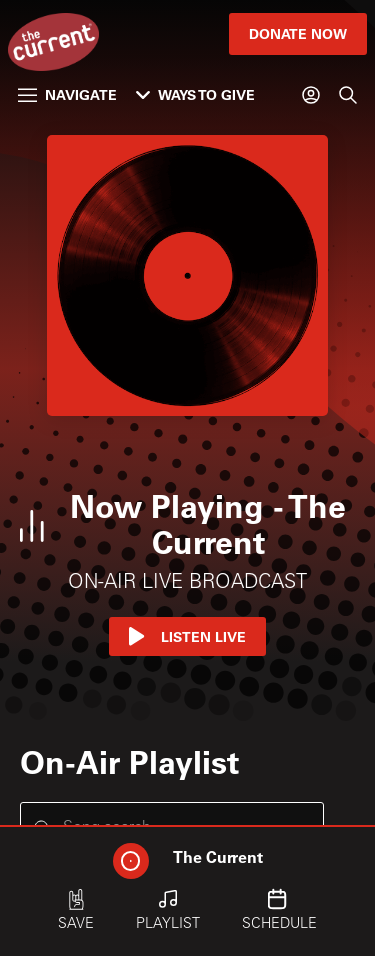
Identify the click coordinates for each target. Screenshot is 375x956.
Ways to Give (195, 94)
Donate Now (298, 33)
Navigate (67, 94)
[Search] (348, 95)
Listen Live (187, 636)
